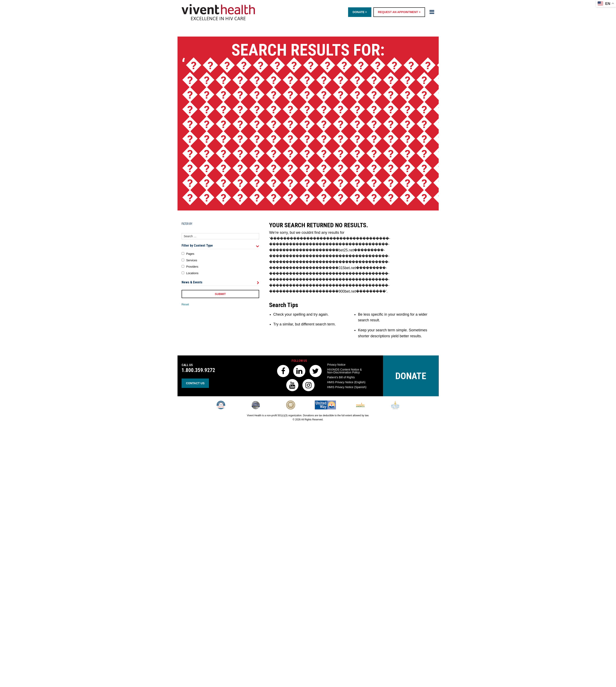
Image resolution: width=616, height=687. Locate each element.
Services (192, 260)
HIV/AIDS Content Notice (345, 371)
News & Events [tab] (220, 282)
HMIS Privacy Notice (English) (346, 382)
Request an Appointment (399, 12)
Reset (185, 304)
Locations (192, 273)
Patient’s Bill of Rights (341, 377)
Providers (192, 267)
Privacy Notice (336, 365)
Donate (360, 12)
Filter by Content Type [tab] (220, 246)
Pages (190, 254)
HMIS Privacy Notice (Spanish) (347, 387)
